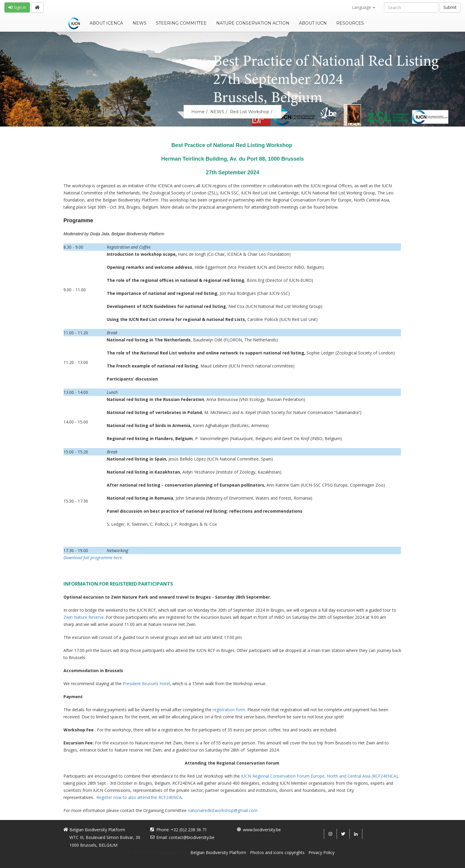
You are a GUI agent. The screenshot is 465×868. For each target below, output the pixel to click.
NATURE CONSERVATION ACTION (253, 23)
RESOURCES (350, 23)
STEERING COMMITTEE (181, 23)
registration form (229, 710)
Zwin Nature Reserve (84, 617)
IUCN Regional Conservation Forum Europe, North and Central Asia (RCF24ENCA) (319, 776)
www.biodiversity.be (262, 830)
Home (198, 112)
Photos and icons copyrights (277, 852)
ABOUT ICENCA (106, 23)
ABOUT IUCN (313, 23)
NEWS (140, 23)
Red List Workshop (250, 112)
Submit (450, 7)
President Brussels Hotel (146, 684)
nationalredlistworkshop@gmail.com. (223, 810)
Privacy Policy (321, 852)
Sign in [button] (17, 7)
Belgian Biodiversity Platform (218, 852)
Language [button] (364, 7)
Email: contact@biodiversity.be (185, 837)
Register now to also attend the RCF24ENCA (139, 797)
